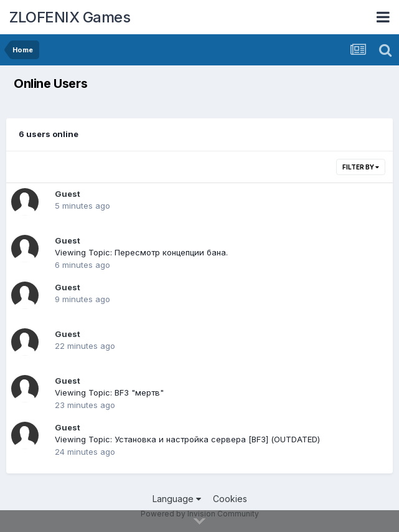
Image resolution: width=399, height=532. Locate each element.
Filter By (361, 167)
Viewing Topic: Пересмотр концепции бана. (141, 252)
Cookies (230, 499)
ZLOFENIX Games (70, 17)
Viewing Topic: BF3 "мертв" (109, 392)
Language (177, 499)
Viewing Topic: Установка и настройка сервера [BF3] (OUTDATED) (187, 439)
